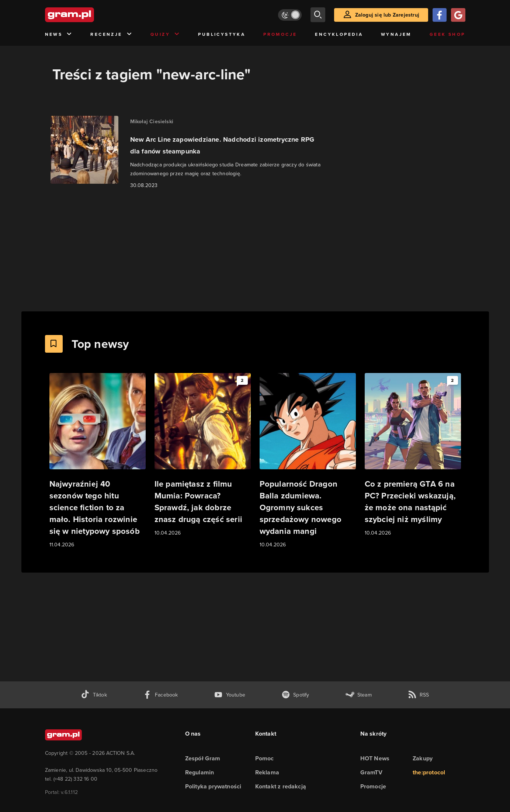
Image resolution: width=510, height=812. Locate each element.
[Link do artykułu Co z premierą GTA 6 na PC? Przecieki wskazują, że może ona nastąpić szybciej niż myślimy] (413, 455)
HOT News (375, 758)
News (59, 34)
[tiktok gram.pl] (94, 695)
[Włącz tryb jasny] (290, 15)
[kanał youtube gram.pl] (230, 695)
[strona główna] (88, 15)
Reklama (267, 772)
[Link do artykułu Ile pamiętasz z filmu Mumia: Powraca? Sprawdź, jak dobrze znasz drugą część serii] (203, 455)
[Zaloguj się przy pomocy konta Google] (458, 15)
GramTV (371, 772)
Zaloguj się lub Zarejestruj (387, 15)
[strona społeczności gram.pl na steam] (359, 695)
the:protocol (429, 772)
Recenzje (111, 34)
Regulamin (200, 772)
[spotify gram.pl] (295, 695)
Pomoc (265, 758)
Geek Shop (447, 34)
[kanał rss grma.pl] (419, 695)
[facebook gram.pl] (161, 695)
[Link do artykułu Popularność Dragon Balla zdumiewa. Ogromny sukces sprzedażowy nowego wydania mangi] (308, 461)
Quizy (165, 34)
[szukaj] (318, 15)
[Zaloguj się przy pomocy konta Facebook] (440, 15)
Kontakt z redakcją (281, 786)
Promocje (280, 34)
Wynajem (396, 34)
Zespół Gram (203, 758)
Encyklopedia (339, 34)
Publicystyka (222, 34)
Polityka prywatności (213, 786)
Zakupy (423, 758)
